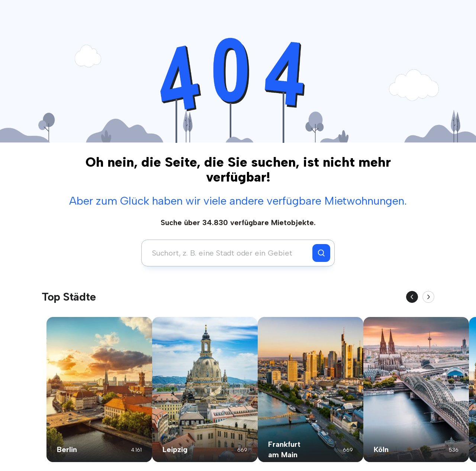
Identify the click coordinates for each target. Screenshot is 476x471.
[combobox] (229, 253)
